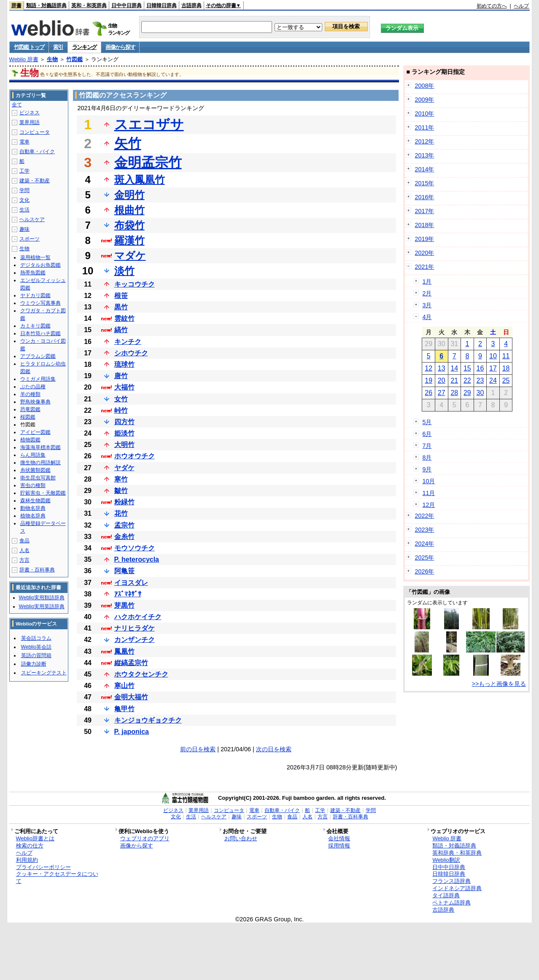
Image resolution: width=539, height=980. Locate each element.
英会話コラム (36, 638)
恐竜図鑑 (30, 409)
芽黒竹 (124, 605)
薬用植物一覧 (35, 257)
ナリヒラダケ (135, 628)
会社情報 (339, 838)
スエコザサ (149, 125)
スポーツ (30, 239)
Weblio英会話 (36, 647)
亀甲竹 (124, 709)
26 (429, 393)
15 (467, 368)
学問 (24, 190)
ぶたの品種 (33, 387)
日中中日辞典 (127, 5)
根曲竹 (129, 210)
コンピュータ (35, 132)
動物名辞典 (33, 508)
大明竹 (124, 445)
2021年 (424, 267)
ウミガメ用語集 (38, 379)
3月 (427, 305)
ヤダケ (124, 468)
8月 (427, 458)
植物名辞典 (33, 516)
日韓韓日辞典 (162, 5)
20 (442, 380)
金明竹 (129, 195)
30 (480, 393)
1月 (427, 282)
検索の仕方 (30, 846)
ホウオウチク (135, 456)
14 (454, 368)
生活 (24, 210)
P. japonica (132, 732)
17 (493, 368)
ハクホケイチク (138, 617)
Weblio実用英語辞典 (42, 606)
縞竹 (121, 330)
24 (493, 380)
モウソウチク (135, 548)
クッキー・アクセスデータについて (57, 877)
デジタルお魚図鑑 (40, 265)
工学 (24, 171)
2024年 (424, 544)
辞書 (16, 5)
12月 (429, 505)
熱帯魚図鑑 (33, 273)
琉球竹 (124, 364)
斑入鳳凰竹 (140, 180)
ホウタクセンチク (141, 674)
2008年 (424, 86)
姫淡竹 (124, 433)
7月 (427, 446)
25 (506, 380)
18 (506, 368)
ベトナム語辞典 (451, 903)
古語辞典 (191, 5)
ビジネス (30, 113)
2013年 (424, 155)
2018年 (424, 225)
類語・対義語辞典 (46, 5)
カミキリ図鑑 (35, 326)
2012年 (424, 141)
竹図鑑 (74, 59)
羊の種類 (30, 394)
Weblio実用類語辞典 (42, 598)
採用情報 (339, 846)
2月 (427, 293)
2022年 (424, 516)
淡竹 (124, 271)
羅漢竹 (129, 240)
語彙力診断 (34, 664)
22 (467, 380)
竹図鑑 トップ (29, 47)
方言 (24, 560)
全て (17, 105)
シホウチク (131, 353)
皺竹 (121, 491)
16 (480, 368)
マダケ (130, 256)
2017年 (424, 211)
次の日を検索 (274, 749)
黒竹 (121, 307)
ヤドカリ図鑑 (35, 295)
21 (454, 380)
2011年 (424, 127)
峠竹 (121, 410)
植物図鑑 (30, 440)
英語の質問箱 (36, 655)
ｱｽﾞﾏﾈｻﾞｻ (128, 594)
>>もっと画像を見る (499, 684)
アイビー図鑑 (35, 432)
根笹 (121, 296)
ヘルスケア (32, 219)
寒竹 (121, 479)
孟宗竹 (124, 525)
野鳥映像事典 (35, 402)
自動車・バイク (37, 152)
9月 (427, 469)
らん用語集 (33, 455)
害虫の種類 (33, 485)
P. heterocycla (137, 559)
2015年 (424, 183)
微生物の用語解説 (40, 463)
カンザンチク (135, 640)
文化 (24, 200)
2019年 (424, 239)
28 (454, 393)
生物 (52, 59)
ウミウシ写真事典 (40, 303)
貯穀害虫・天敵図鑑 (43, 493)
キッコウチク (135, 284)
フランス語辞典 (451, 881)
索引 (58, 47)
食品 (24, 541)
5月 (427, 422)
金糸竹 (124, 537)
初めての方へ (492, 6)
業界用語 (30, 122)
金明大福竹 (131, 697)
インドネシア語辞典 (457, 888)
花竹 (121, 513)
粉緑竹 (124, 502)
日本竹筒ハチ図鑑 (40, 333)
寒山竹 (124, 686)
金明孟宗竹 (148, 162)
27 (442, 393)
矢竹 (128, 143)
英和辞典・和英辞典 (457, 853)
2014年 (424, 169)
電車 (24, 142)
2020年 (424, 253)
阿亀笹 (124, 571)
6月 (427, 434)
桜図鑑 (28, 417)
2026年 (424, 571)
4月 (427, 317)
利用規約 (27, 860)
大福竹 (124, 387)
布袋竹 (129, 225)
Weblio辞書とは (35, 838)
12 (429, 368)
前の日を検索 (198, 749)
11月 (429, 493)
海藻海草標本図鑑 (40, 447)
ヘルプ (521, 6)
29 (467, 393)
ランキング (85, 47)
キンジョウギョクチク (148, 720)
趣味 (24, 229)
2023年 (424, 530)
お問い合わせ (241, 838)
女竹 (121, 399)
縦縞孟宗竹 (131, 663)
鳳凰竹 (124, 651)
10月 (429, 481)
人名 (24, 550)
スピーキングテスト (44, 673)
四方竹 (124, 422)
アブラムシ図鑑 (38, 356)
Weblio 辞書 (24, 59)
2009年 (424, 100)
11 (506, 356)
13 (442, 368)
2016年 (424, 197)
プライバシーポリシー (43, 867)
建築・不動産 (35, 181)
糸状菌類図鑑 (35, 470)
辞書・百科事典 (37, 570)
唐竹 (121, 376)
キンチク (128, 342)
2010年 (424, 114)
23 (480, 380)
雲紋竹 (124, 318)
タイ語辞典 (446, 895)
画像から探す (120, 47)
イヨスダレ (131, 583)
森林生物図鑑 (35, 501)
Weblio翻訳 (446, 860)
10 (493, 356)
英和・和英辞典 (89, 5)
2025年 (424, 558)
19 (429, 380)
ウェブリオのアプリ (145, 838)
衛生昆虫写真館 (38, 478)
